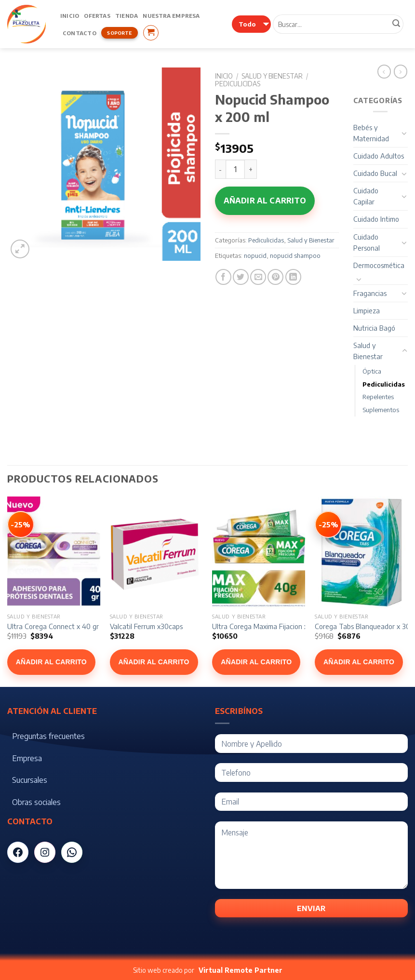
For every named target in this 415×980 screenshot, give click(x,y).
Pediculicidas (238, 84)
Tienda (127, 15)
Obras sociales (36, 802)
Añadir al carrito (265, 201)
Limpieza (367, 310)
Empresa (27, 758)
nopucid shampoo (295, 255)
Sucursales (30, 780)
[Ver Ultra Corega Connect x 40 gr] (21, 524)
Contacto (80, 33)
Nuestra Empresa (171, 15)
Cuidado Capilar (366, 196)
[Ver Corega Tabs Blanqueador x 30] (328, 524)
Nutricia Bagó (374, 328)
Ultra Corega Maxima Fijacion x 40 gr (269, 626)
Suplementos (381, 410)
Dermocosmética (379, 265)
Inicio (70, 15)
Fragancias (370, 293)
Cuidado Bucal (375, 173)
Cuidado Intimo (376, 219)
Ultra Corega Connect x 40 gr (53, 626)
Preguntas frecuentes (48, 736)
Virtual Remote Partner (241, 970)
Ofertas (97, 15)
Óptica (372, 371)
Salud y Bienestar (272, 76)
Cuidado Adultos (379, 156)
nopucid (255, 255)
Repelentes (378, 397)
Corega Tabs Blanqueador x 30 (362, 626)
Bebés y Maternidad (371, 133)
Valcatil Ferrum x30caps (146, 626)
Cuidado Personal (367, 242)
